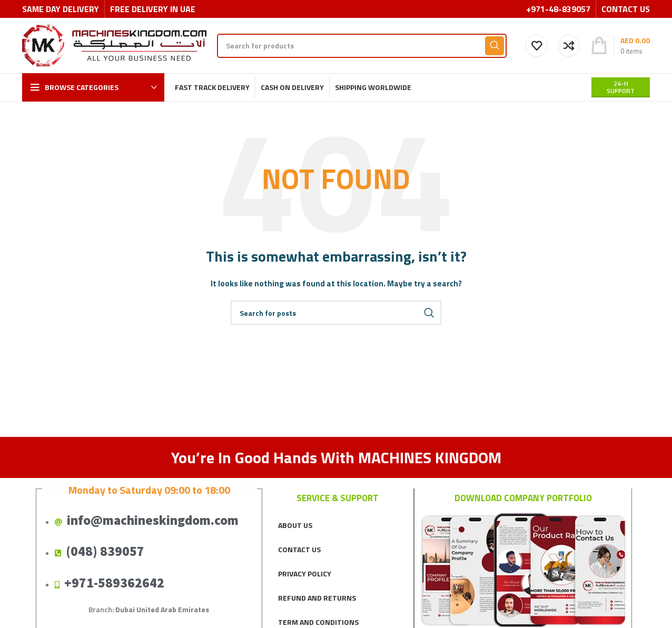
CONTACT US (299, 549)
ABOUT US (295, 525)
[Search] (362, 46)
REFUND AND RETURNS (317, 598)
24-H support (621, 87)
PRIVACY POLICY (305, 574)
